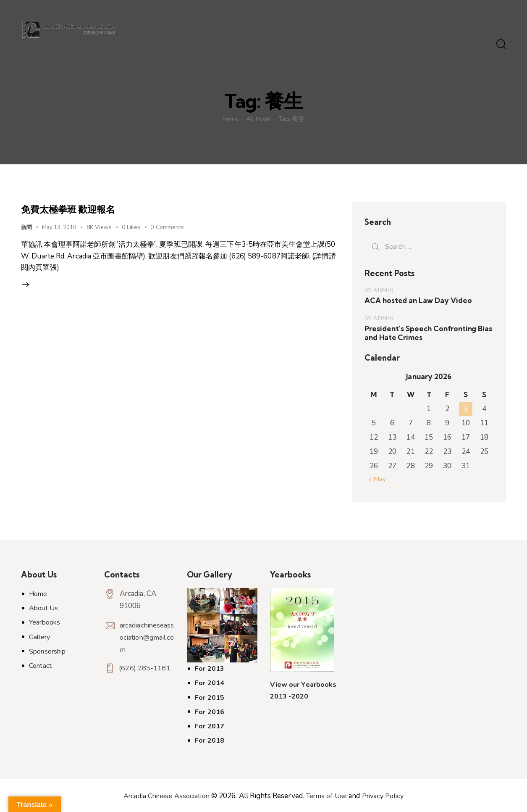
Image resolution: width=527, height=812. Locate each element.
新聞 (27, 227)
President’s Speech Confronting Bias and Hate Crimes (427, 333)
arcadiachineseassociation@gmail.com (147, 637)
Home (229, 119)
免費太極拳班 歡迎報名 (80, 208)
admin (383, 290)
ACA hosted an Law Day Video (417, 300)
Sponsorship (47, 651)
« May (378, 479)
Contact (40, 666)
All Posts (260, 119)
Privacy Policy (386, 795)
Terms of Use (327, 795)
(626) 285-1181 (145, 668)
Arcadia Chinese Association (164, 795)
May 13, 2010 (61, 227)
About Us (43, 608)
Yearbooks (45, 622)
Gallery (39, 637)
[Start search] (501, 45)
